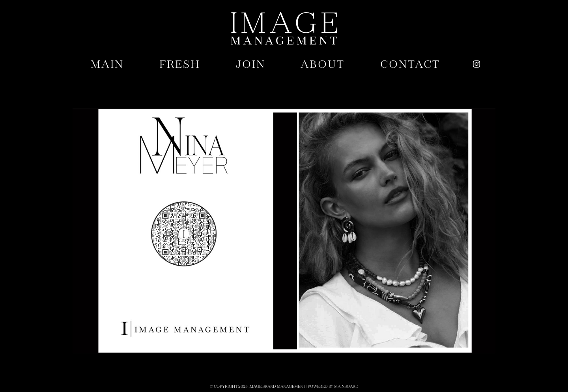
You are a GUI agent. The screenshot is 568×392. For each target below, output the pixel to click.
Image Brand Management (284, 28)
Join (251, 64)
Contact (410, 64)
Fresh (180, 64)
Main (107, 64)
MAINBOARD (346, 386)
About (323, 64)
